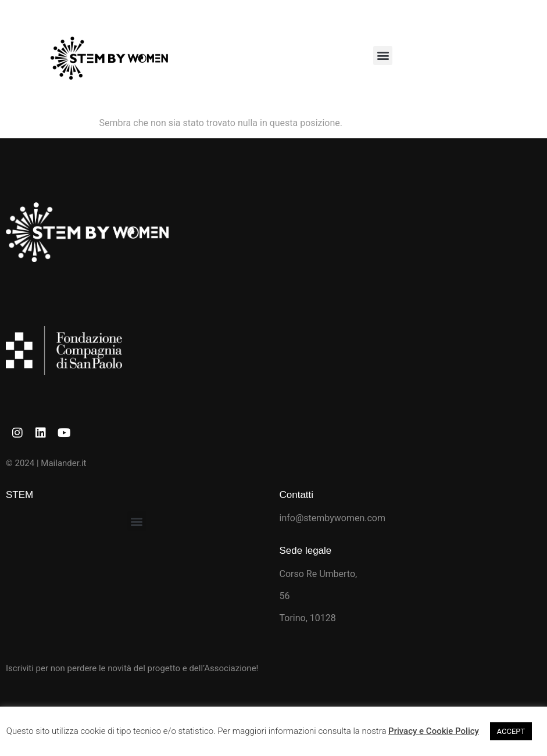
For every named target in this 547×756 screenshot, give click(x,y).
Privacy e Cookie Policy (434, 731)
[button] (383, 55)
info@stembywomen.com (333, 518)
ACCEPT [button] (511, 731)
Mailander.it (63, 463)
